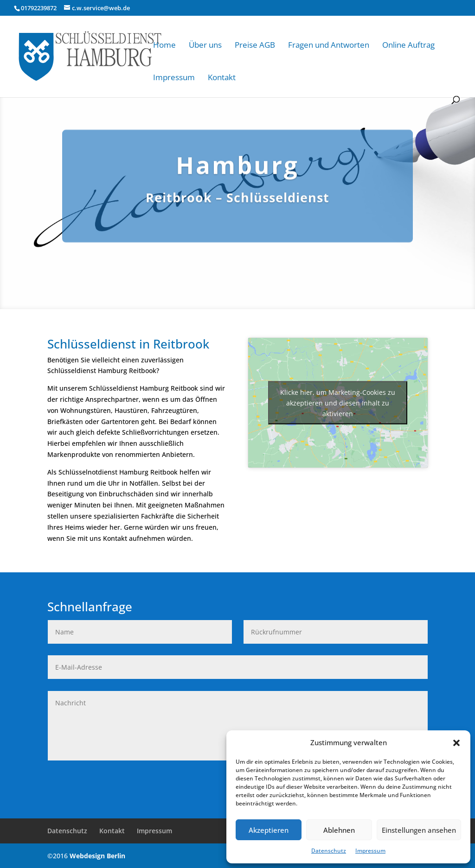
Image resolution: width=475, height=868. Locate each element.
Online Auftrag (408, 45)
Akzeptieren (269, 830)
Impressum (370, 851)
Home (164, 45)
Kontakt (222, 77)
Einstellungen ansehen (419, 830)
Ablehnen (339, 830)
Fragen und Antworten (329, 45)
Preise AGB (255, 45)
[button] (456, 743)
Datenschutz (329, 851)
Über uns (205, 45)
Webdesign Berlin (97, 856)
